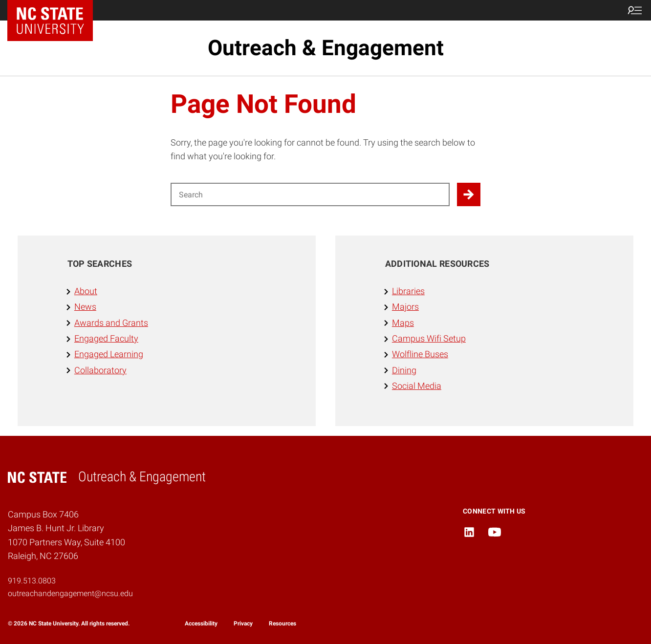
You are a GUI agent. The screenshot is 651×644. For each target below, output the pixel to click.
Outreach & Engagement (326, 48)
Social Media (417, 386)
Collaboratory (100, 370)
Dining (404, 370)
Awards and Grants (111, 323)
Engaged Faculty (106, 339)
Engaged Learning (109, 354)
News (85, 307)
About (86, 291)
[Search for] (310, 194)
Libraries (408, 291)
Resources (282, 623)
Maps (403, 323)
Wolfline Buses (420, 354)
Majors (405, 307)
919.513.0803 (32, 581)
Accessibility (201, 623)
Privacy (243, 623)
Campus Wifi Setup (429, 339)
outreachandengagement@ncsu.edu (70, 593)
